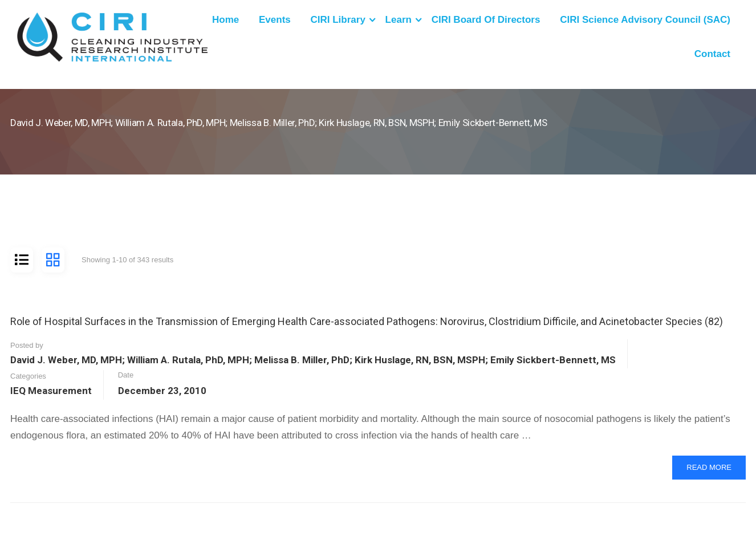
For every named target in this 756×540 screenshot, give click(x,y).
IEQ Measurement (51, 391)
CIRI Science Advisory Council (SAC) (645, 20)
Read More (716, 471)
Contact (712, 54)
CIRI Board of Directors (486, 20)
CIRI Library (338, 20)
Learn (399, 20)
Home (225, 20)
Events (275, 20)
